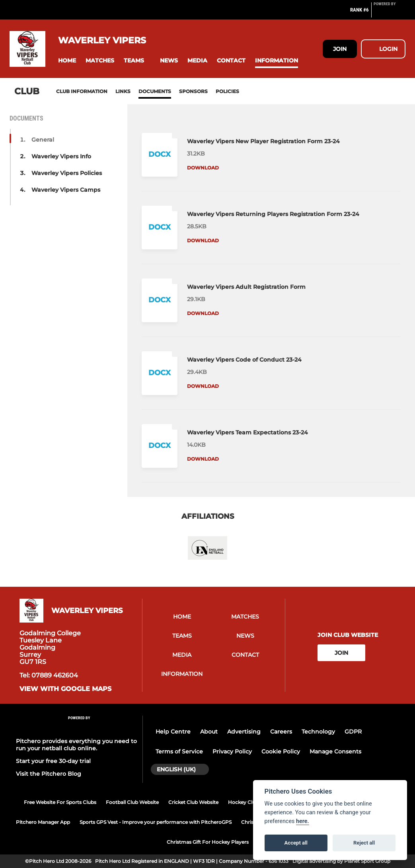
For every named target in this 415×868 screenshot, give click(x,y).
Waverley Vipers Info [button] (61, 156)
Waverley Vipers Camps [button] (66, 190)
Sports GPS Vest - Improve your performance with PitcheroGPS (156, 822)
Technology (318, 732)
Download (203, 168)
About (209, 732)
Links (123, 91)
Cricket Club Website (193, 802)
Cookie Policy (281, 751)
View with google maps (65, 689)
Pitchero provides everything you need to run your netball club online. (76, 745)
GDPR (353, 732)
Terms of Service (179, 751)
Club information (82, 91)
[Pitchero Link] (390, 13)
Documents (155, 91)
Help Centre (173, 732)
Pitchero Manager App (43, 822)
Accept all (296, 843)
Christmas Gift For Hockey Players (208, 842)
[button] (67, 61)
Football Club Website (132, 802)
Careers (281, 732)
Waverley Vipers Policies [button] (67, 173)
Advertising (244, 732)
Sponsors (193, 91)
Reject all (364, 843)
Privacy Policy (232, 751)
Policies (227, 91)
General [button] (43, 140)
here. (303, 821)
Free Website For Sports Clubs (60, 802)
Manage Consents (335, 751)
